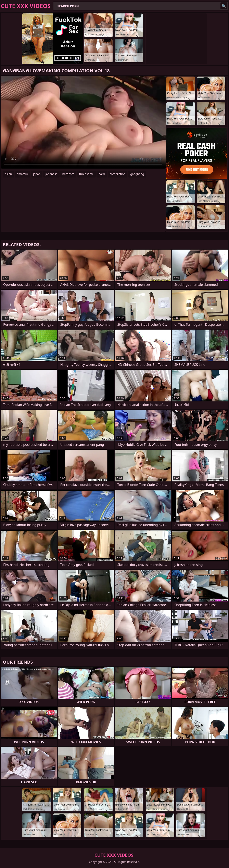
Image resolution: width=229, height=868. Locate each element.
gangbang (137, 174)
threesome (86, 174)
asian (8, 174)
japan (37, 174)
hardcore (68, 174)
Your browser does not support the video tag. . (83, 122)
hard (102, 174)
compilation (118, 174)
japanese (51, 174)
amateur (23, 174)
